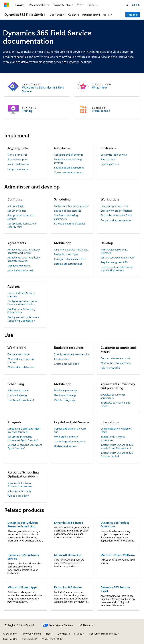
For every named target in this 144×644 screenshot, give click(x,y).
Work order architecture (21, 367)
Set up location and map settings (21, 217)
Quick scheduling (17, 395)
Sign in (136, 5)
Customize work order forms (116, 215)
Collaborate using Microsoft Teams (116, 430)
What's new (99, 87)
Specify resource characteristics (72, 354)
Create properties (110, 368)
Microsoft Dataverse (68, 555)
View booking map (64, 400)
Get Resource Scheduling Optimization (21, 311)
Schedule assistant (18, 390)
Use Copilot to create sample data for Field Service (117, 269)
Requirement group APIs (114, 262)
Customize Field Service (114, 155)
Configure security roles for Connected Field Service (23, 303)
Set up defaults (16, 206)
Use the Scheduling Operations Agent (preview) (25, 446)
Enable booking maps (66, 254)
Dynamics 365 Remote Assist (115, 589)
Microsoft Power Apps (22, 587)
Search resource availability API (118, 257)
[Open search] (127, 5)
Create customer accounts (69, 172)
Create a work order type (114, 206)
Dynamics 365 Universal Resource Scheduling (23, 524)
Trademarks (28, 639)
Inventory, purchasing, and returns (115, 404)
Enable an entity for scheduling (71, 206)
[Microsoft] (7, 5)
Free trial (133, 15)
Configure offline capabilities (70, 259)
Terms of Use (10, 639)
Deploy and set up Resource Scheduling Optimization (23, 319)
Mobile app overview (66, 390)
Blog (48, 634)
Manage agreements (19, 265)
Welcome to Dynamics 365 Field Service (43, 89)
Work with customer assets (116, 363)
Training (27, 111)
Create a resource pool (67, 364)
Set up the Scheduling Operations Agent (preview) (23, 438)
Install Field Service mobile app (71, 249)
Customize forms (110, 164)
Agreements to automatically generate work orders (24, 251)
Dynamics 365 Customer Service (23, 557)
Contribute (64, 634)
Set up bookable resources (69, 167)
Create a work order (19, 354)
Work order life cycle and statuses (21, 361)
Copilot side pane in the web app (70, 430)
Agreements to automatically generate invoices (24, 259)
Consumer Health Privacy (103, 634)
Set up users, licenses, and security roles (22, 225)
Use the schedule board (21, 400)
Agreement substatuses (21, 270)
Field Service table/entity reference (114, 251)
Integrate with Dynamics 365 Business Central (117, 454)
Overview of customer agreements (113, 396)
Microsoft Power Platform (118, 555)
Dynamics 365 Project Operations (115, 524)
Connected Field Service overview (21, 295)
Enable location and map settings (68, 161)
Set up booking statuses (68, 211)
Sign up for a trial (17, 155)
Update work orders (65, 446)
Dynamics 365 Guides (68, 587)
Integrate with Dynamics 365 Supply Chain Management (117, 446)
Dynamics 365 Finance (69, 522)
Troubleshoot (101, 111)
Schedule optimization (20, 491)
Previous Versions (32, 634)
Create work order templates (116, 211)
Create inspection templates (70, 441)
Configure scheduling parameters (66, 217)
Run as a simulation (18, 496)
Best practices (108, 159)
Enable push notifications (68, 264)
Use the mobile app (65, 395)
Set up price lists (17, 211)
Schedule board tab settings (70, 223)
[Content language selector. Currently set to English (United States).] (20, 625)
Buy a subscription (18, 159)
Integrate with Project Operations (113, 438)
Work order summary (66, 437)
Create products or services (116, 220)
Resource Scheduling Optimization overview (20, 484)
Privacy (78, 634)
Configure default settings (68, 155)
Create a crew (62, 359)
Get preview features (19, 169)
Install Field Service (18, 164)
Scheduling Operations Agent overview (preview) (24, 430)
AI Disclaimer (10, 634)
